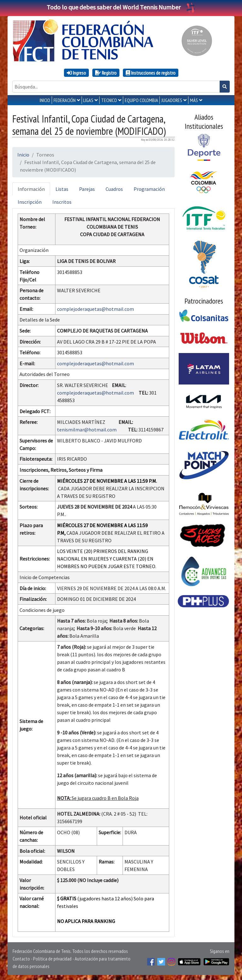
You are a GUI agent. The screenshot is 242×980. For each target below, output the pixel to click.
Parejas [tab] (87, 189)
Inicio (23, 155)
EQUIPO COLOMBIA (141, 100)
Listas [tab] (62, 189)
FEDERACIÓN (65, 100)
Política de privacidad (52, 959)
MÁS (194, 100)
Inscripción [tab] (30, 202)
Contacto (21, 959)
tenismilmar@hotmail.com (87, 430)
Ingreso (76, 73)
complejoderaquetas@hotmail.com (95, 309)
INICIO (45, 100)
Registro (106, 73)
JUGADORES (172, 100)
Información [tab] (31, 189)
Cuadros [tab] (114, 189)
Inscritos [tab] (62, 202)
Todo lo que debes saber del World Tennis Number (121, 7)
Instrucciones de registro (151, 73)
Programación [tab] (149, 189)
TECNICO (109, 100)
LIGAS (88, 100)
